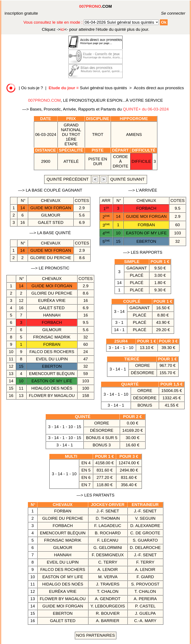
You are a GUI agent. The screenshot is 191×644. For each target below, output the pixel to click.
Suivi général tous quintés (89, 88)
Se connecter (167, 13)
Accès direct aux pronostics (159, 88)
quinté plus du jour (96, 29)
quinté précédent (68, 179)
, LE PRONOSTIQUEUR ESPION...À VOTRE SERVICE (96, 100)
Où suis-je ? (32, 88)
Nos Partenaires (96, 635)
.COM (95, 6)
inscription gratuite (21, 13)
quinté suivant (127, 179)
